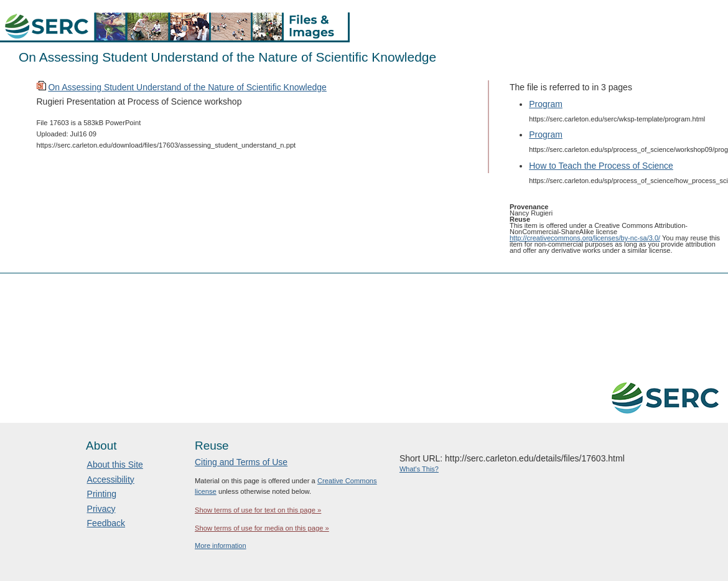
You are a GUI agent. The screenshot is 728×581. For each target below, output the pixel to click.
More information (221, 546)
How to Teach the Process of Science (601, 166)
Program (546, 104)
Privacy (101, 509)
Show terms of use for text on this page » (258, 510)
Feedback (106, 523)
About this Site (115, 465)
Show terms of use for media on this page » (262, 528)
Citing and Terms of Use (241, 462)
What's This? (419, 469)
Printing (102, 494)
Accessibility (111, 479)
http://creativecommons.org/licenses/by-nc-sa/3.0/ (585, 238)
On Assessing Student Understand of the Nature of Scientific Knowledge (187, 87)
